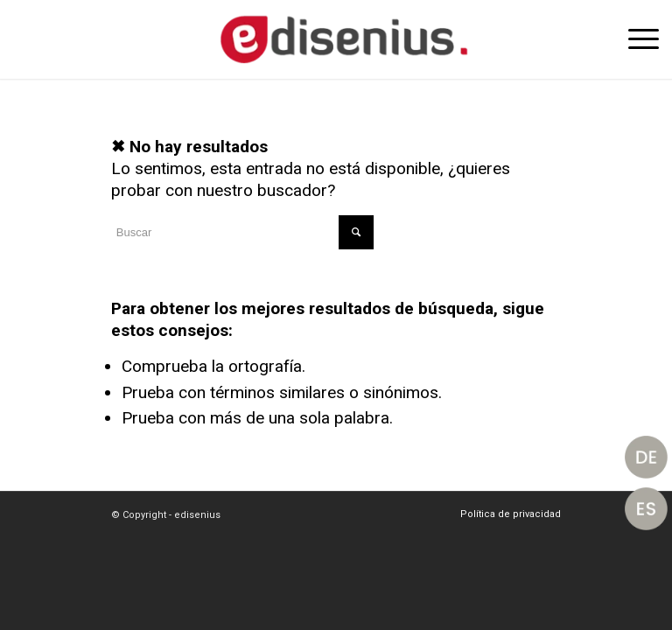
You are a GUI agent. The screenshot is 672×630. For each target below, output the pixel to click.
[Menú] (635, 39)
